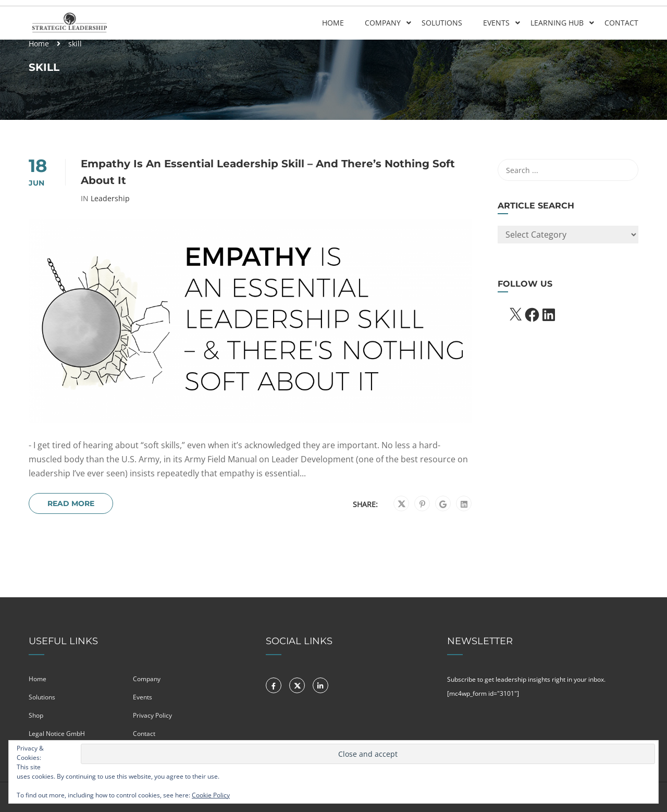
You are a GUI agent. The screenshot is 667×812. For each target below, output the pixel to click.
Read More (71, 503)
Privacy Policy (152, 715)
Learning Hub (557, 23)
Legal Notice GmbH (57, 734)
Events (496, 23)
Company (383, 23)
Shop (36, 715)
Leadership (110, 199)
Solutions (442, 23)
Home (333, 23)
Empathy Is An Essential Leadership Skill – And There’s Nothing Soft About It (268, 172)
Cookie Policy (211, 795)
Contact (621, 23)
